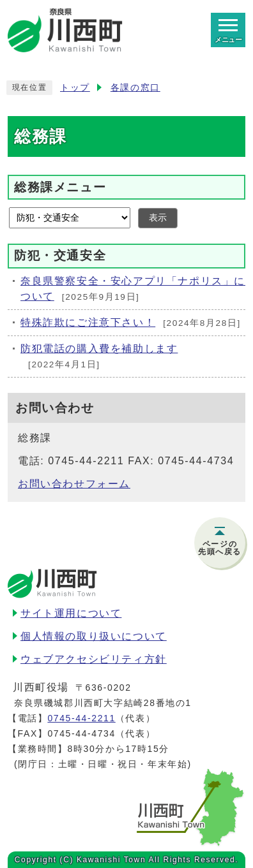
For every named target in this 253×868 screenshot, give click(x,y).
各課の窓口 (135, 88)
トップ (75, 88)
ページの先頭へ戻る (220, 548)
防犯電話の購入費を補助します (99, 349)
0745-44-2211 (81, 718)
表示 (158, 218)
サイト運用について (71, 613)
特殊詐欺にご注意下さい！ (88, 322)
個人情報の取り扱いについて (94, 636)
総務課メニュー (60, 187)
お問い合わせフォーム (74, 484)
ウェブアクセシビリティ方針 (94, 659)
